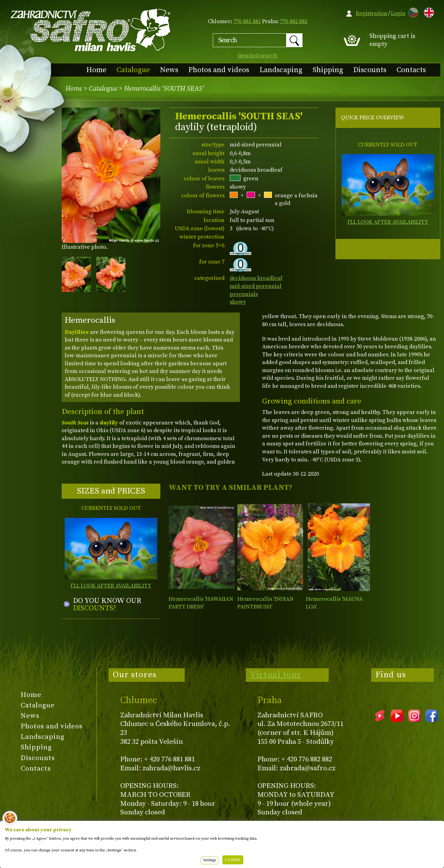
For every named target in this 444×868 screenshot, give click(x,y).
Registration (372, 13)
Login (398, 13)
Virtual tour (276, 675)
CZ (412, 12)
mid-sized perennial (256, 286)
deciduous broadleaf (256, 278)
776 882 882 (294, 21)
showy (238, 302)
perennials (244, 294)
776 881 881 (247, 21)
